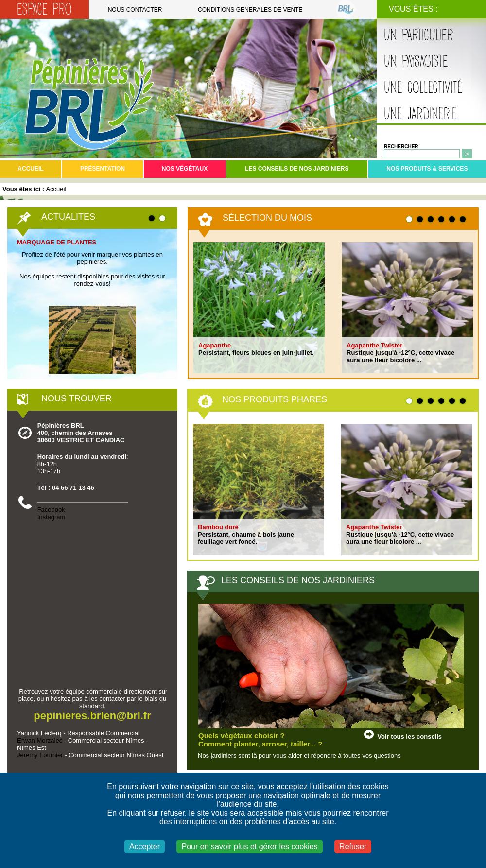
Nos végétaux (185, 169)
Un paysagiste (416, 61)
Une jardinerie (421, 114)
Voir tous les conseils (409, 737)
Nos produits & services (427, 169)
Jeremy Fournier (40, 755)
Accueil (30, 169)
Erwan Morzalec (40, 740)
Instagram (52, 517)
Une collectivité (423, 88)
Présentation (103, 169)
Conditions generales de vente (250, 10)
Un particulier (419, 35)
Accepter (145, 846)
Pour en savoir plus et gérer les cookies (249, 846)
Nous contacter (135, 10)
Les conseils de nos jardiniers (297, 169)
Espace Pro (44, 9)
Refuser (353, 846)
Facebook (51, 510)
